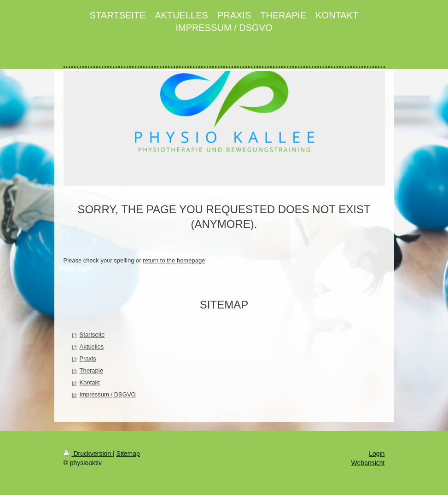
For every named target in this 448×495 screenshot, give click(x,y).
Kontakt (90, 382)
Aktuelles (92, 346)
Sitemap (128, 454)
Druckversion (88, 454)
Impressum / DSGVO (108, 394)
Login (377, 454)
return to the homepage (174, 260)
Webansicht (368, 463)
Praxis (88, 358)
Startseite (92, 335)
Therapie (91, 370)
